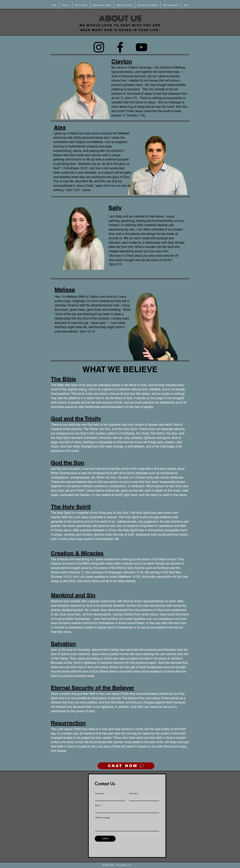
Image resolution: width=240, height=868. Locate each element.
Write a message (102, 818)
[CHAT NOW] (126, 766)
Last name (133, 793)
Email (97, 805)
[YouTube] (141, 47)
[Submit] (105, 839)
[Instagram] (99, 47)
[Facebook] (120, 47)
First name (100, 793)
